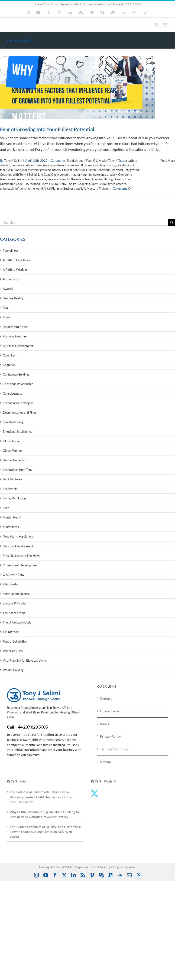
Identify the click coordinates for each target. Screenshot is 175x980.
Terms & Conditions (114, 749)
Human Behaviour (15, 460)
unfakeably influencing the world (21, 188)
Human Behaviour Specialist (105, 170)
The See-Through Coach (108, 179)
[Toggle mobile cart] (156, 25)
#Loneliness (11, 251)
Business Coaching (93, 165)
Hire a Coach (109, 711)
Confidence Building (16, 374)
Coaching (9, 355)
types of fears (117, 184)
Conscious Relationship (18, 384)
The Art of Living (14, 613)
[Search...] (84, 222)
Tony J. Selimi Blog (15, 641)
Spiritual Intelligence (16, 594)
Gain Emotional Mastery (23, 170)
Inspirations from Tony (18, 470)
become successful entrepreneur (58, 165)
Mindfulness (11, 527)
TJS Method (32, 184)
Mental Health (12, 517)
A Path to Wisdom (15, 270)
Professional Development (20, 565)
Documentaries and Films (20, 412)
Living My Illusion (14, 498)
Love (6, 508)
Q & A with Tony (104, 161)
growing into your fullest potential (62, 170)
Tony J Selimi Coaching (75, 184)
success (41, 179)
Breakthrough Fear (79, 161)
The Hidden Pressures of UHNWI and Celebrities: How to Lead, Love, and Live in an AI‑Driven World (45, 832)
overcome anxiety (105, 175)
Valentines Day (13, 651)
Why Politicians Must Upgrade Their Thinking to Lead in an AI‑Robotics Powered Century (44, 814)
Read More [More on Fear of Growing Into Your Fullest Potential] (168, 161)
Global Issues (12, 441)
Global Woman (13, 451)
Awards (8, 289)
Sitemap (106, 762)
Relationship (11, 584)
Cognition (9, 365)
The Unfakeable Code (17, 622)
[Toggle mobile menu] (166, 25)
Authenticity (11, 279)
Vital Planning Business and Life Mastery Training (77, 188)
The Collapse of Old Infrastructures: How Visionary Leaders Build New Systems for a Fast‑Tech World (40, 797)
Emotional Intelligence (18, 432)
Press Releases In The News (21, 556)
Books (7, 317)
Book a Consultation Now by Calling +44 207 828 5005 (108, 4)
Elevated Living (13, 422)
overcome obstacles (21, 179)
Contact (106, 698)
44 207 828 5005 (33, 727)
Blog (6, 308)
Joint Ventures (12, 479)
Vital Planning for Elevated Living (25, 660)
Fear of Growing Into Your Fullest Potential (47, 129)
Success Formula (59, 179)
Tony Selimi (99, 184)
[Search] (172, 222)
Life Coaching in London (54, 175)
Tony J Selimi (50, 184)
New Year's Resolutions (18, 536)
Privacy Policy (110, 736)
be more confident (24, 165)
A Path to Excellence (16, 260)
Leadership (10, 489)
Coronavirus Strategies (18, 403)
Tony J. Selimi (13, 161)
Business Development (18, 346)
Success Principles (15, 603)
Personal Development (18, 546)
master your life (81, 175)
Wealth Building (13, 670)
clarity (111, 165)
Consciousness (13, 393)
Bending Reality (13, 298)
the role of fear (81, 179)
